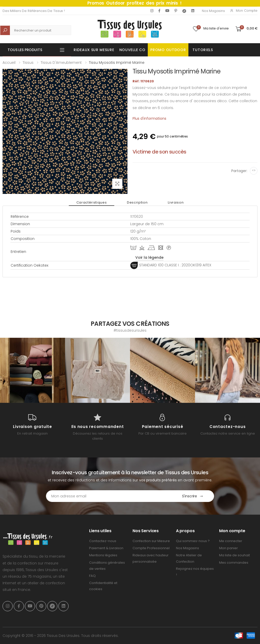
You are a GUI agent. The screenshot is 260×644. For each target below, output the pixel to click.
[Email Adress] (109, 496)
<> (254, 170)
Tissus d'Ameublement (61, 63)
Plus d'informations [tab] (149, 118)
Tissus (28, 63)
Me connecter (231, 541)
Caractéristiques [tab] (92, 202)
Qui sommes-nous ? (193, 541)
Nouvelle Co (132, 50)
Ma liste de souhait (234, 555)
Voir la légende (149, 257)
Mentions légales (103, 555)
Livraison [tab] (176, 202)
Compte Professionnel (151, 548)
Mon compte (244, 11)
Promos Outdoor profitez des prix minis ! (134, 3)
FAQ (92, 576)
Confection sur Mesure (151, 541)
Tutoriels (203, 50)
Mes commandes (234, 563)
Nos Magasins (213, 11)
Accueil (9, 63)
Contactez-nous (103, 541)
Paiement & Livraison (106, 548)
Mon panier (229, 548)
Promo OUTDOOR (168, 50)
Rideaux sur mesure (94, 50)
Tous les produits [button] (25, 50)
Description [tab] (137, 202)
